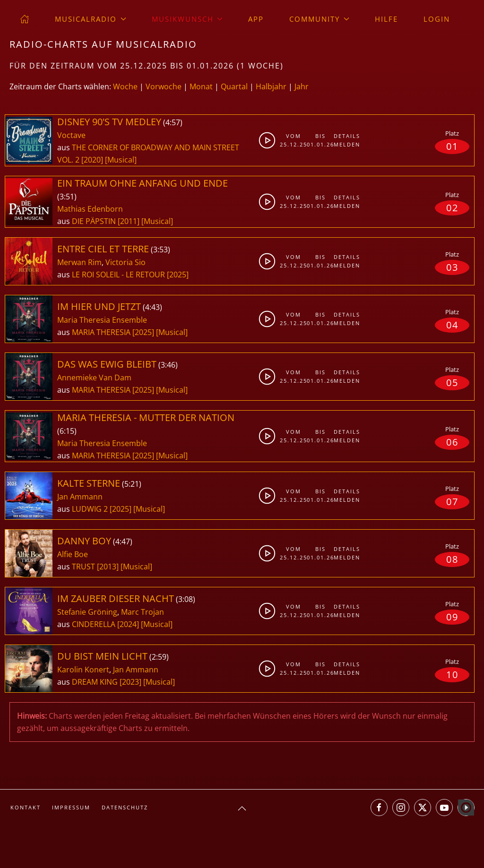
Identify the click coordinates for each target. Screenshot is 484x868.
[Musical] (121, 160)
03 (452, 267)
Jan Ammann (80, 497)
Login (437, 19)
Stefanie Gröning (87, 612)
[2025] (178, 275)
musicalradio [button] (91, 19)
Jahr (302, 86)
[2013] (108, 567)
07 (452, 502)
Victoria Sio (125, 262)
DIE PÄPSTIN (95, 221)
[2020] (92, 160)
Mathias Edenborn (90, 209)
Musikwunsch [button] (187, 19)
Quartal (234, 86)
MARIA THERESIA (102, 332)
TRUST (84, 567)
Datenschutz (125, 807)
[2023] (130, 682)
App (256, 19)
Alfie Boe (73, 554)
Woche (125, 86)
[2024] (128, 624)
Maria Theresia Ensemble (102, 320)
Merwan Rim (79, 262)
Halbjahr (271, 86)
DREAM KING (96, 682)
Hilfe (386, 19)
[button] (242, 808)
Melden (345, 144)
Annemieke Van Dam (94, 378)
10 (452, 675)
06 (452, 442)
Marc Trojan (143, 612)
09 (452, 617)
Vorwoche (164, 86)
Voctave (71, 135)
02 (452, 208)
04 (452, 325)
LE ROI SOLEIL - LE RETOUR (119, 275)
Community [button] (319, 19)
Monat (201, 86)
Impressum (71, 807)
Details (345, 136)
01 (452, 146)
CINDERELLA (95, 624)
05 (452, 382)
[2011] (129, 221)
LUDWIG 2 (91, 509)
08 (452, 559)
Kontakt (26, 807)
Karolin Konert (83, 670)
